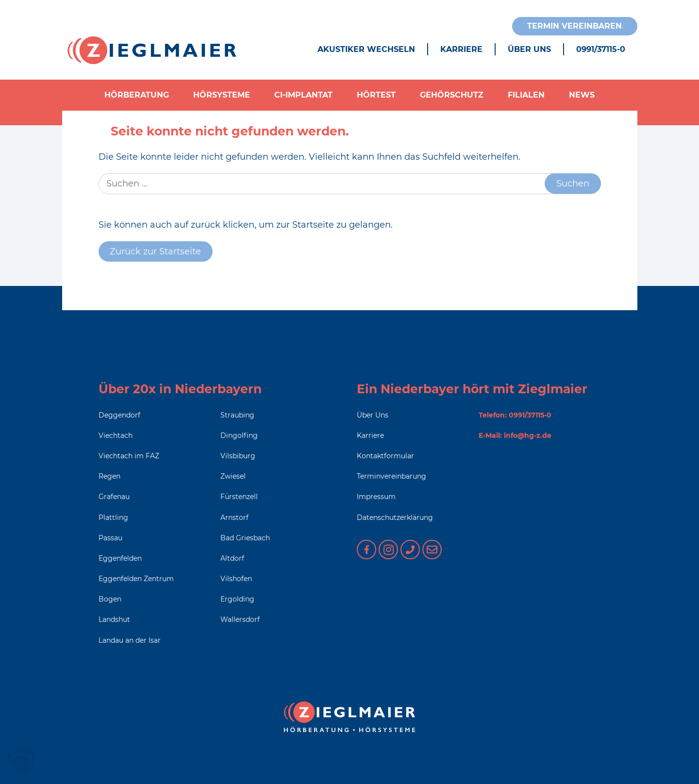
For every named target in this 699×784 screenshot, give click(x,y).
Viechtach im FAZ (129, 456)
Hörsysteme (222, 95)
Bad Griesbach (245, 538)
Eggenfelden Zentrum (136, 579)
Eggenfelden (120, 558)
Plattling (113, 517)
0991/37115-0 (601, 49)
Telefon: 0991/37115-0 (515, 415)
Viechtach (116, 435)
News (582, 95)
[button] (21, 763)
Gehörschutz (452, 95)
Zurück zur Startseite (155, 251)
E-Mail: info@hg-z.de (515, 435)
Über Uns (529, 49)
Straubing (237, 415)
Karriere (461, 49)
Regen (109, 476)
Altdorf (232, 558)
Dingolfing (239, 435)
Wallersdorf (240, 619)
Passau (110, 538)
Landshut (114, 619)
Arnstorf (234, 517)
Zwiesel (233, 476)
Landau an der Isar (130, 640)
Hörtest (376, 95)
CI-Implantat (303, 95)
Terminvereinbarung (391, 476)
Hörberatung (137, 95)
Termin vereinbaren (574, 26)
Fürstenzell (239, 497)
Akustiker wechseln (366, 49)
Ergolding (237, 599)
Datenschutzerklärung (395, 517)
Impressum (376, 497)
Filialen (526, 95)
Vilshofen (236, 579)
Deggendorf (119, 415)
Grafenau (114, 497)
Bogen (110, 599)
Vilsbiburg (238, 456)
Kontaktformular (385, 456)
